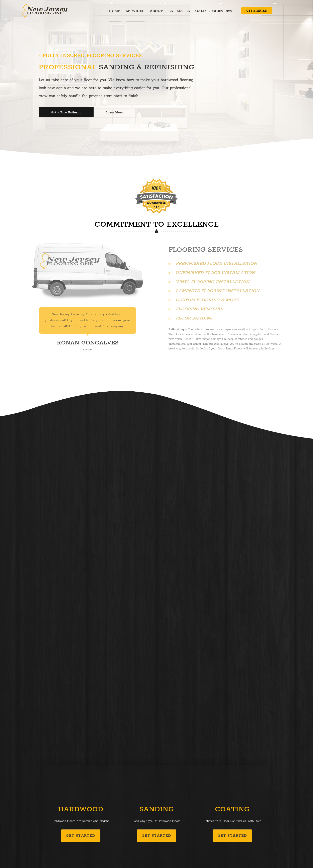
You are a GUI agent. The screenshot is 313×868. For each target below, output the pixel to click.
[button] (257, 11)
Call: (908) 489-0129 (214, 11)
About (156, 11)
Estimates (179, 11)
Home (115, 11)
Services (135, 11)
